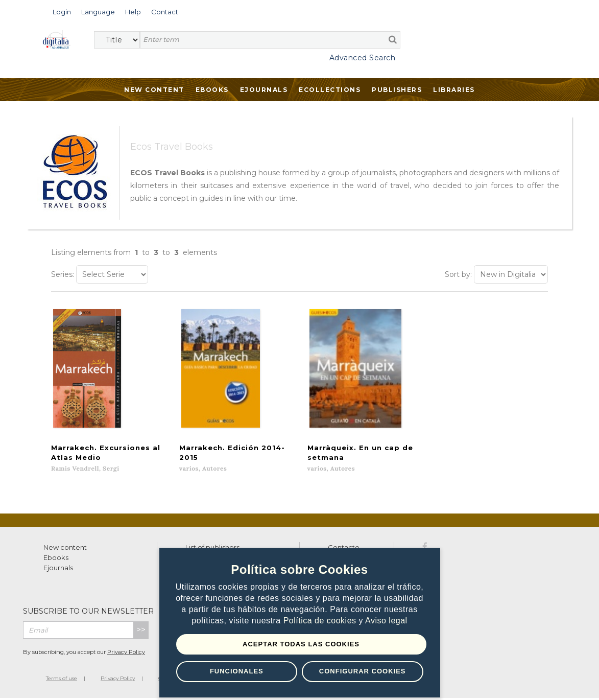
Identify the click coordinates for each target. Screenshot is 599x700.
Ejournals (264, 90)
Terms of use (62, 681)
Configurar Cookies (363, 671)
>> (141, 632)
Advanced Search (363, 58)
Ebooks (212, 90)
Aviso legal (386, 621)
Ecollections (330, 90)
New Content (154, 90)
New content (65, 550)
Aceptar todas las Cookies (301, 644)
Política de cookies (321, 621)
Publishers (397, 90)
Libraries (454, 90)
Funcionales (237, 671)
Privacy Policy (126, 655)
